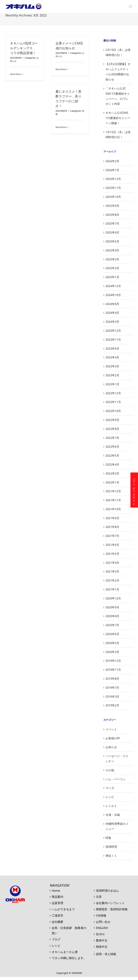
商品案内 (57, 897)
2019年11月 (113, 670)
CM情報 (101, 915)
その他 (110, 770)
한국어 (100, 934)
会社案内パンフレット (110, 903)
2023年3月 (112, 366)
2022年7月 (112, 438)
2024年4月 (112, 313)
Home (56, 891)
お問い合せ (103, 922)
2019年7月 (112, 688)
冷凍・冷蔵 (113, 815)
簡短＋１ (111, 856)
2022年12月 (113, 393)
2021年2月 (112, 580)
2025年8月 (112, 215)
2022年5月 (112, 456)
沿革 (99, 897)
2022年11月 (113, 402)
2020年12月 (113, 598)
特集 (108, 838)
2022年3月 (112, 473)
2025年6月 (112, 232)
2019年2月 (112, 705)
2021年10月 (113, 509)
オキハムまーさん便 (65, 952)
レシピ (110, 797)
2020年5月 (112, 643)
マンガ (110, 788)
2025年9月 (112, 206)
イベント (111, 729)
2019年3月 (112, 697)
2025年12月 (113, 179)
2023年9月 (112, 349)
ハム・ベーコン (116, 779)
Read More (16, 74)
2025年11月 (113, 188)
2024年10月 (113, 295)
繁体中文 (102, 940)
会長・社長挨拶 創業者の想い (69, 930)
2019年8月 (112, 679)
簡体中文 (102, 947)
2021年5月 (112, 554)
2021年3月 (112, 571)
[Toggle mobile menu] (131, 6)
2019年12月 (113, 661)
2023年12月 (113, 331)
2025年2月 (112, 268)
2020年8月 (112, 616)
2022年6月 (112, 447)
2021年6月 (112, 545)
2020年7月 (112, 625)
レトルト (111, 806)
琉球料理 (111, 847)
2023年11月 (113, 340)
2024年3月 (112, 322)
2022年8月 (112, 429)
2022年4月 (112, 464)
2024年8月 (112, 304)
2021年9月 (112, 518)
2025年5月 (112, 241)
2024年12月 (113, 286)
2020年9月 (112, 607)
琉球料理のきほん (107, 891)
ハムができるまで (63, 909)
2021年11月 (113, 500)
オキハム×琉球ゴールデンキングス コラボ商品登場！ (24, 48)
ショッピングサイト (134, 490)
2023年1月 (112, 384)
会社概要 (57, 922)
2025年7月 (112, 223)
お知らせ (111, 747)
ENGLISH (102, 928)
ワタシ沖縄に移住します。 (69, 958)
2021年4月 (112, 563)
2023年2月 (112, 375)
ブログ (56, 939)
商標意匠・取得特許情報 (112, 909)
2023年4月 (112, 357)
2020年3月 (112, 652)
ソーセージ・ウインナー (117, 759)
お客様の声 (113, 738)
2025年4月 (112, 250)
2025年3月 (112, 259)
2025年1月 (112, 277)
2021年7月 (112, 536)
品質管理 (57, 903)
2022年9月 (112, 420)
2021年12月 (113, 491)
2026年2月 (112, 161)
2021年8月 (112, 527)
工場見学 (57, 915)
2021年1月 (112, 589)
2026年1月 (112, 170)
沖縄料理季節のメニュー (117, 826)
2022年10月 (113, 411)
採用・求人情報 (106, 954)
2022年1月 (112, 482)
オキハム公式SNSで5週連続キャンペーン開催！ (118, 118)
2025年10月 (113, 197)
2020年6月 (112, 634)
